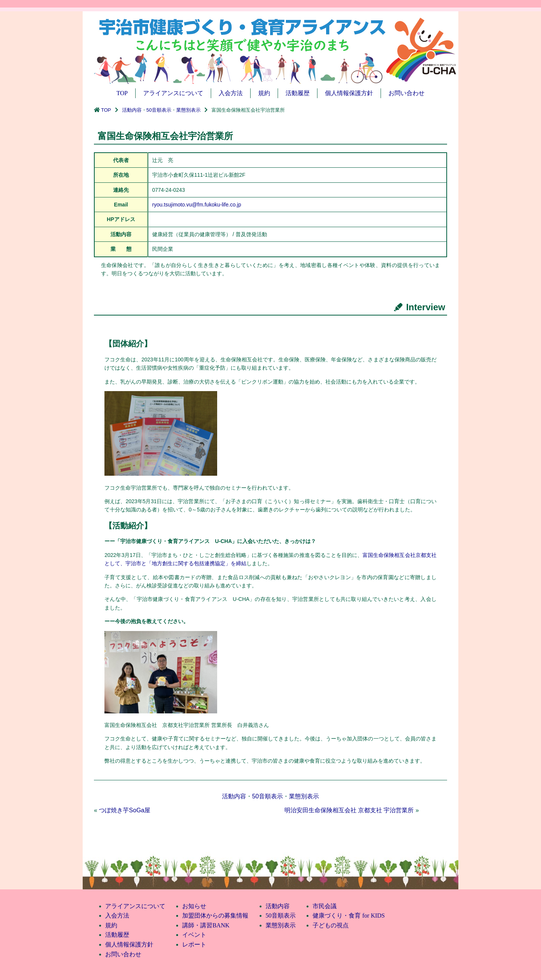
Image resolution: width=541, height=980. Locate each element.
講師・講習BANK (206, 925)
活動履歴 (298, 93)
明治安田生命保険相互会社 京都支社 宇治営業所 (349, 810)
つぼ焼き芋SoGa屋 (125, 810)
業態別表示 (188, 110)
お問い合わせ (407, 93)
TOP (122, 93)
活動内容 (132, 110)
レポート (194, 944)
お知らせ (194, 906)
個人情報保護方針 (349, 93)
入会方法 (231, 93)
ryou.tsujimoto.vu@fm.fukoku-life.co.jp (197, 205)
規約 (264, 93)
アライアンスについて (173, 93)
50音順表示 (159, 110)
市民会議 (325, 906)
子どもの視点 (331, 925)
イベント (194, 935)
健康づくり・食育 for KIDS (349, 916)
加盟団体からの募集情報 (215, 916)
